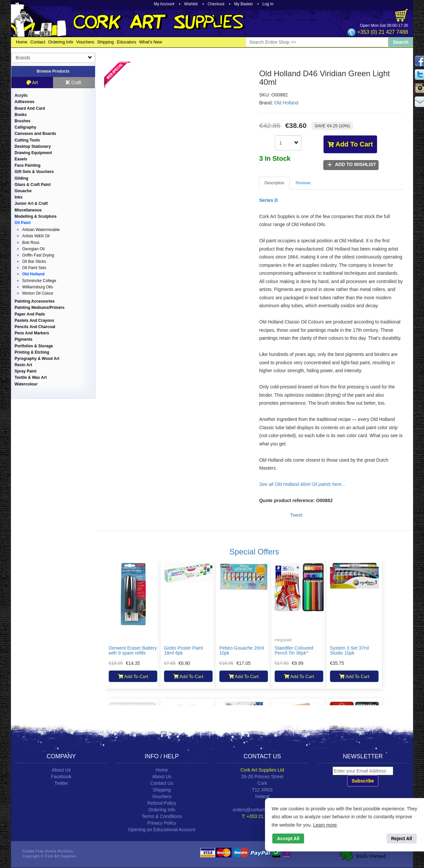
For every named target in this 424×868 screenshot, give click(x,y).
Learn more (325, 825)
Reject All (402, 839)
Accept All (288, 839)
